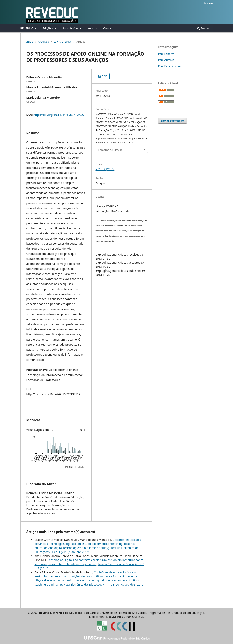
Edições (48, 28)
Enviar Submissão (173, 121)
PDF (104, 76)
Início (30, 42)
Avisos (92, 28)
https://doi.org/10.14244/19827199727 (59, 115)
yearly (81, 467)
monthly (69, 467)
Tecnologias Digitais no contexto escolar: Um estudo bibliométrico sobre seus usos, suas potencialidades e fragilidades (89, 562)
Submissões (71, 28)
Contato (109, 28)
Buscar (204, 28)
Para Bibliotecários (170, 66)
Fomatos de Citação (111, 150)
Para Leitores (166, 54)
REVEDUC (27, 28)
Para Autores (166, 60)
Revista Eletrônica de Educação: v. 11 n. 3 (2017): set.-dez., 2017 (102, 584)
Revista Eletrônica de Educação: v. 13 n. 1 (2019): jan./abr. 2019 (87, 550)
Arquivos (43, 42)
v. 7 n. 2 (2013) (63, 42)
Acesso (208, 3)
